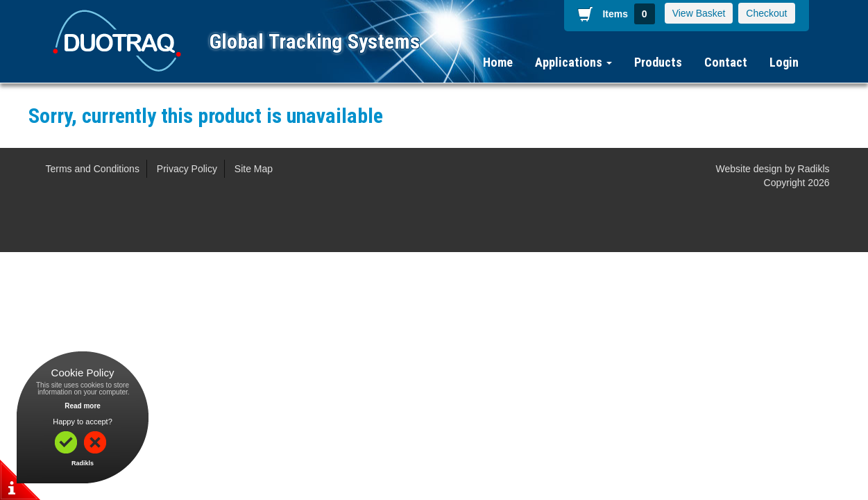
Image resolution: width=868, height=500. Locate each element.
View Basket (699, 13)
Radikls (814, 169)
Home (498, 62)
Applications (573, 62)
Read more (83, 406)
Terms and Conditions (93, 169)
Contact (726, 62)
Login (784, 62)
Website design (749, 169)
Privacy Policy (187, 169)
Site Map (254, 169)
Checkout (766, 13)
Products (658, 62)
